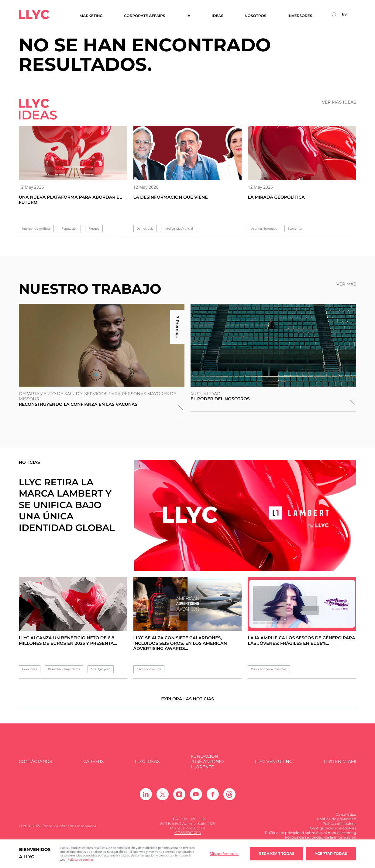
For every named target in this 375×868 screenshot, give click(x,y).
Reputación (69, 229)
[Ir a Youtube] (196, 798)
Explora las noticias (188, 703)
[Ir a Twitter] (163, 798)
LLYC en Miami (340, 765)
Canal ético (346, 819)
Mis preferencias (224, 854)
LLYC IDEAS (147, 765)
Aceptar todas (331, 854)
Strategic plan (101, 669)
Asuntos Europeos (264, 229)
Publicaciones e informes (269, 669)
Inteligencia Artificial (36, 229)
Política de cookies (80, 859)
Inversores (30, 669)
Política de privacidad (337, 823)
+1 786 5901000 (187, 837)
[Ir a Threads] (229, 798)
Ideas (218, 16)
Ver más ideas (339, 102)
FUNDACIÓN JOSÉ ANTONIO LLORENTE (207, 766)
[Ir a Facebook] (213, 798)
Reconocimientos (149, 669)
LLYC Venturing (274, 765)
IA (189, 16)
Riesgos (94, 229)
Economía (295, 229)
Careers (93, 765)
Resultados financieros (64, 669)
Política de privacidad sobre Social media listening (311, 837)
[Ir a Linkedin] (146, 798)
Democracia (145, 229)
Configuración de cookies (333, 832)
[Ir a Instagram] (179, 798)
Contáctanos (36, 765)
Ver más (346, 284)
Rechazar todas (277, 854)
